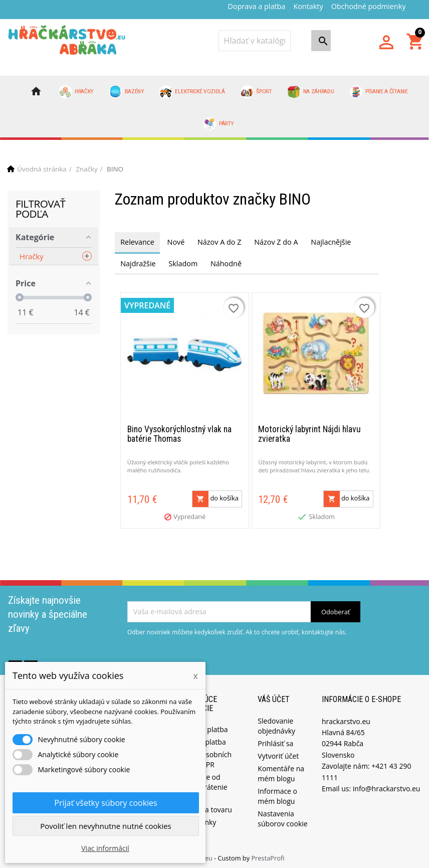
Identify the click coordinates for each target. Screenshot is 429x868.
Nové (176, 242)
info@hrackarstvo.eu (387, 786)
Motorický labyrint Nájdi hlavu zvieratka (309, 431)
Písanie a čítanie (379, 92)
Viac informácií (105, 848)
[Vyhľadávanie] (255, 41)
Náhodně (226, 264)
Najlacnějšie (331, 242)
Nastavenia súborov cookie (282, 816)
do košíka (216, 496)
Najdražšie (138, 264)
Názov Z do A (276, 242)
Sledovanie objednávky (276, 723)
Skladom (183, 264)
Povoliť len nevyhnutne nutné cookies (106, 826)
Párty (219, 124)
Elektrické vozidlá (192, 92)
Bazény (126, 92)
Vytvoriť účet (278, 753)
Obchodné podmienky (369, 6)
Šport (256, 92)
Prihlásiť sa (275, 740)
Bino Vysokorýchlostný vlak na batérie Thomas (179, 431)
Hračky (76, 92)
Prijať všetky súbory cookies (105, 803)
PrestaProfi (268, 855)
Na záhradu (310, 92)
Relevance (137, 242)
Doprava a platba (257, 6)
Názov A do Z (219, 242)
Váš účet (274, 696)
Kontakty (308, 6)
